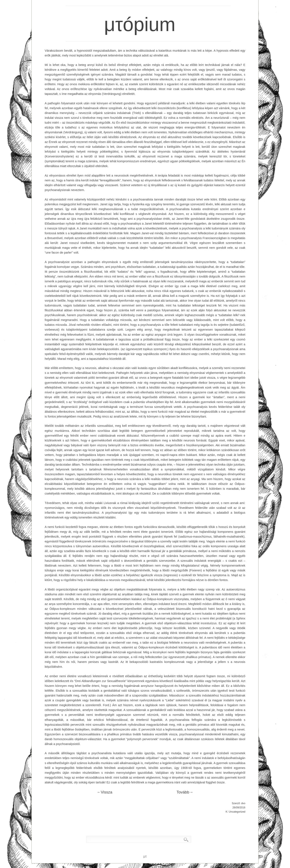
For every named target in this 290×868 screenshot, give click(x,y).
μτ (57, 7)
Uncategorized (237, 812)
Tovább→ (185, 792)
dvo (243, 803)
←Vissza (105, 792)
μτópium (135, 14)
